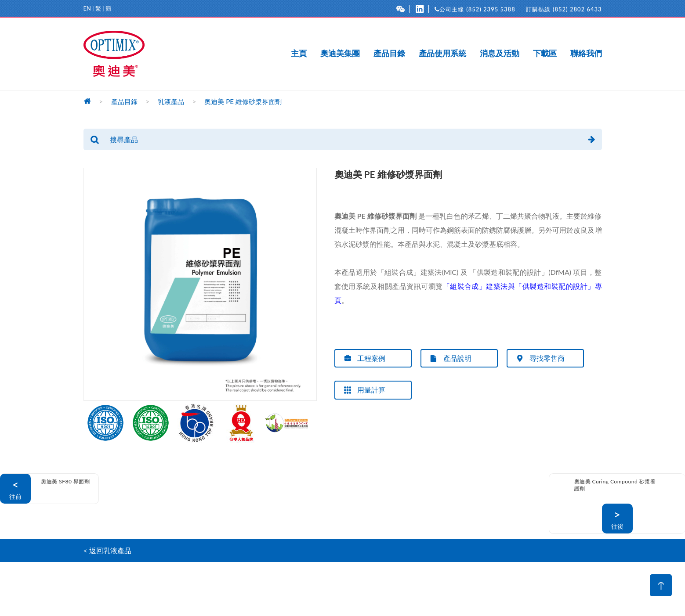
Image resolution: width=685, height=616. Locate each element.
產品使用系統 (442, 54)
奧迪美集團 (340, 54)
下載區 (545, 54)
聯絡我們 (586, 54)
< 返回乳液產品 (107, 550)
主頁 (299, 54)
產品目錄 (389, 54)
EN (87, 8)
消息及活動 (500, 54)
